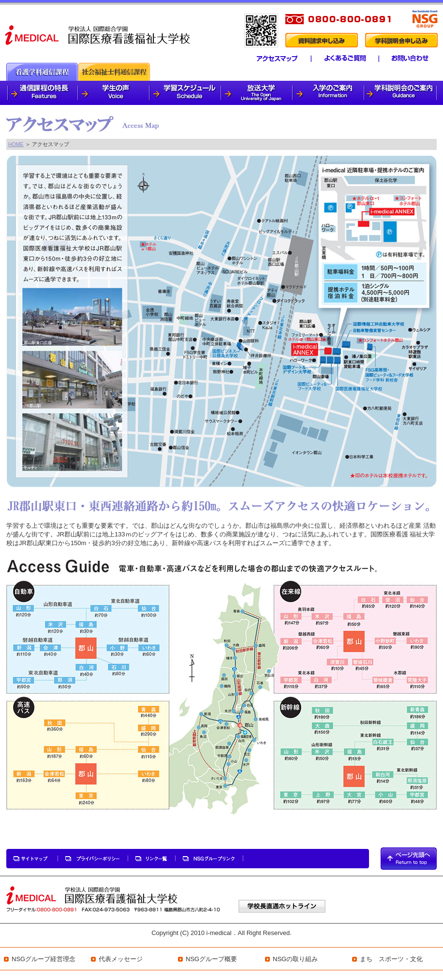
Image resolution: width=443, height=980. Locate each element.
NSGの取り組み (295, 959)
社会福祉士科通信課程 (114, 72)
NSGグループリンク (209, 859)
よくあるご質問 (341, 59)
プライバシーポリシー (93, 859)
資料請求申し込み (321, 40)
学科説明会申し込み (401, 40)
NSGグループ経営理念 (44, 959)
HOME (16, 144)
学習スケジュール (186, 93)
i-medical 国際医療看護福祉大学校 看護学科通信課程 (98, 34)
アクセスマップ (272, 59)
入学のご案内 (329, 93)
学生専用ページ (415, 59)
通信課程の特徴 (42, 93)
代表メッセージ (121, 959)
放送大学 (257, 93)
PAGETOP (409, 859)
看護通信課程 (42, 72)
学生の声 (114, 93)
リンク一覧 (152, 859)
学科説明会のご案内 (401, 93)
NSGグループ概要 (211, 959)
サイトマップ (32, 859)
